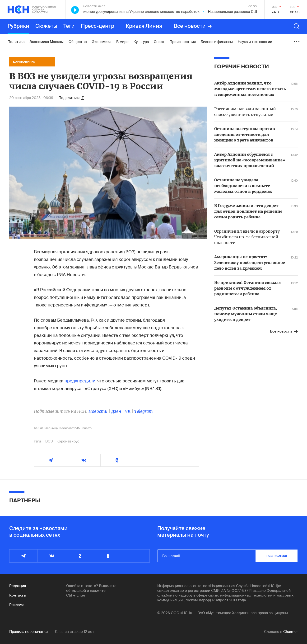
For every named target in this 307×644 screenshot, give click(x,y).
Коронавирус (68, 441)
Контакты (18, 595)
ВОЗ (49, 441)
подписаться (277, 556)
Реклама (17, 605)
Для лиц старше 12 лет (74, 632)
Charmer (291, 632)
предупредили (80, 381)
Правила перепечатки (28, 632)
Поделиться (71, 98)
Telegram (144, 411)
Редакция (18, 586)
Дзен (116, 411)
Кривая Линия (144, 26)
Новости (98, 411)
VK (128, 411)
